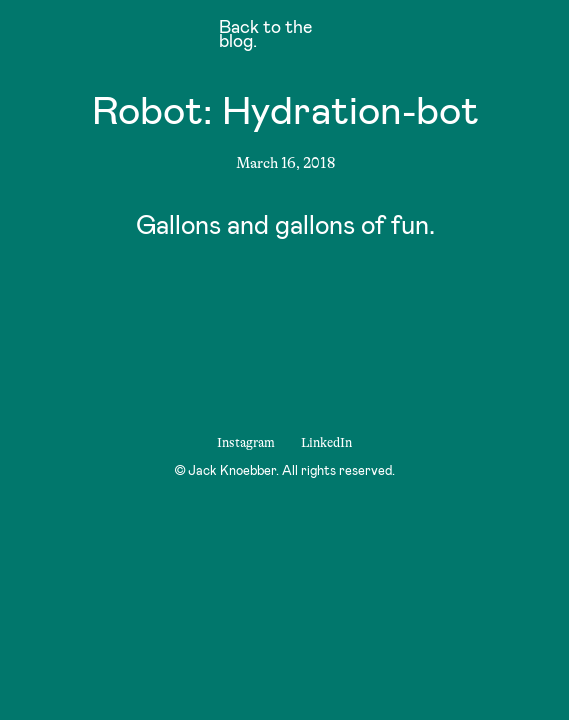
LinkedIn (326, 442)
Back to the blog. (265, 36)
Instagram (246, 442)
